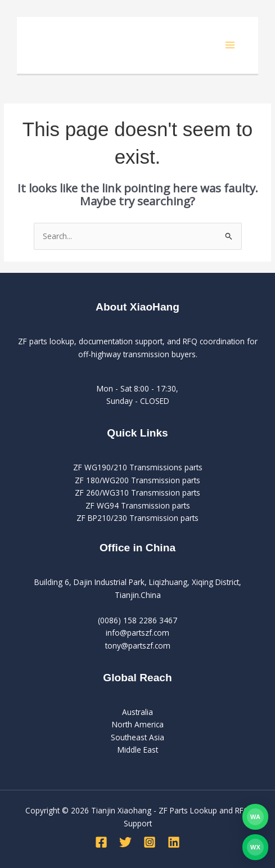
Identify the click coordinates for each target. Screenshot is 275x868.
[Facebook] (101, 842)
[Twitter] (125, 842)
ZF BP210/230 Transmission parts (137, 518)
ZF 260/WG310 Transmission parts (137, 493)
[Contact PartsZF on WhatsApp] (255, 817)
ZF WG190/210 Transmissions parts (138, 467)
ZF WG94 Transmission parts (138, 505)
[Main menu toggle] (230, 45)
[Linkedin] (174, 842)
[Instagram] (150, 842)
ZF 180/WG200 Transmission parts (137, 480)
